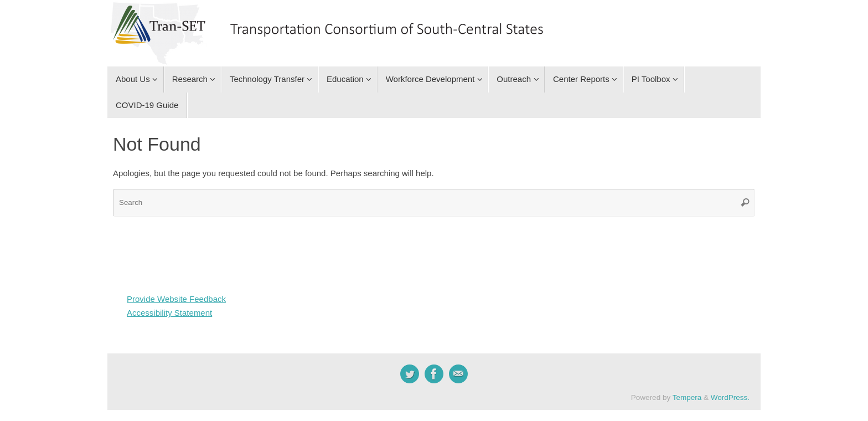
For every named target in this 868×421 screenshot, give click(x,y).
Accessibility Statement (169, 313)
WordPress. (730, 397)
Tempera (687, 397)
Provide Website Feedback (176, 299)
